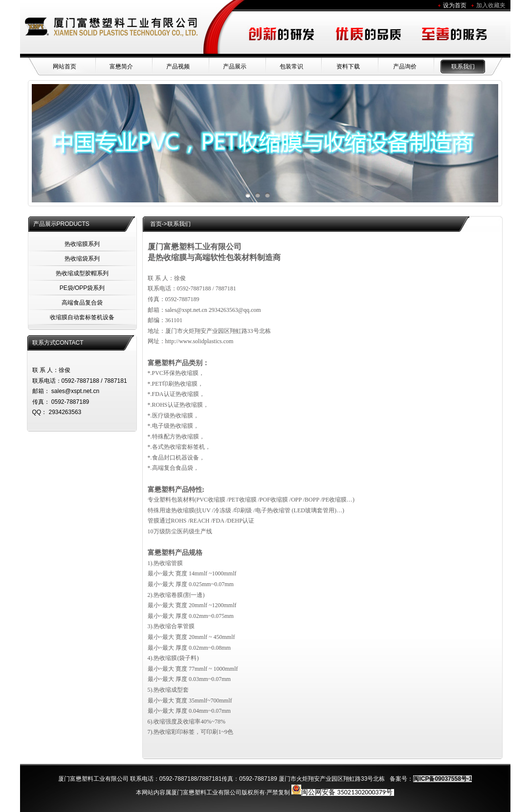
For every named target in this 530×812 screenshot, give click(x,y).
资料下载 (348, 66)
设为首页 (455, 5)
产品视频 (178, 66)
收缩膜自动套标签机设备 (82, 317)
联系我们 (463, 66)
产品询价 (405, 66)
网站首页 (65, 66)
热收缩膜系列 (82, 244)
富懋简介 (121, 66)
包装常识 (291, 66)
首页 (156, 224)
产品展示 (235, 66)
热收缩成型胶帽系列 (82, 273)
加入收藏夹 (491, 5)
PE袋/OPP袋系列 (82, 288)
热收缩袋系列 (82, 259)
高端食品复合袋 (82, 303)
